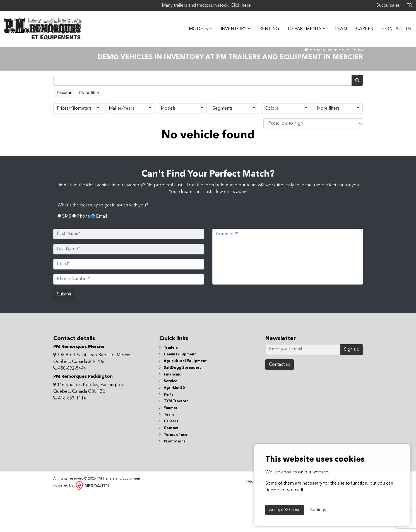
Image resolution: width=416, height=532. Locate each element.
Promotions (172, 479)
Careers (169, 459)
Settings (318, 510)
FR (409, 6)
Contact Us (393, 27)
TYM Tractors (174, 439)
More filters (328, 146)
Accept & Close (285, 510)
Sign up (352, 387)
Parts (166, 432)
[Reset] (90, 130)
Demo (64, 130)
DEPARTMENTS (302, 27)
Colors (271, 146)
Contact (169, 465)
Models (168, 146)
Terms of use (173, 472)
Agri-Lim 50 (172, 425)
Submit (64, 332)
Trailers (169, 385)
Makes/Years (122, 146)
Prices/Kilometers (74, 146)
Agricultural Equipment (183, 399)
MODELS (196, 27)
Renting (265, 27)
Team (336, 27)
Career (360, 27)
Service (168, 419)
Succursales (388, 6)
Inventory (231, 27)
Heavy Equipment (178, 392)
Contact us (280, 402)
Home (313, 87)
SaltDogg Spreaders (180, 405)
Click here (276, 6)
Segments (223, 146)
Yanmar (168, 445)
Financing (170, 412)
